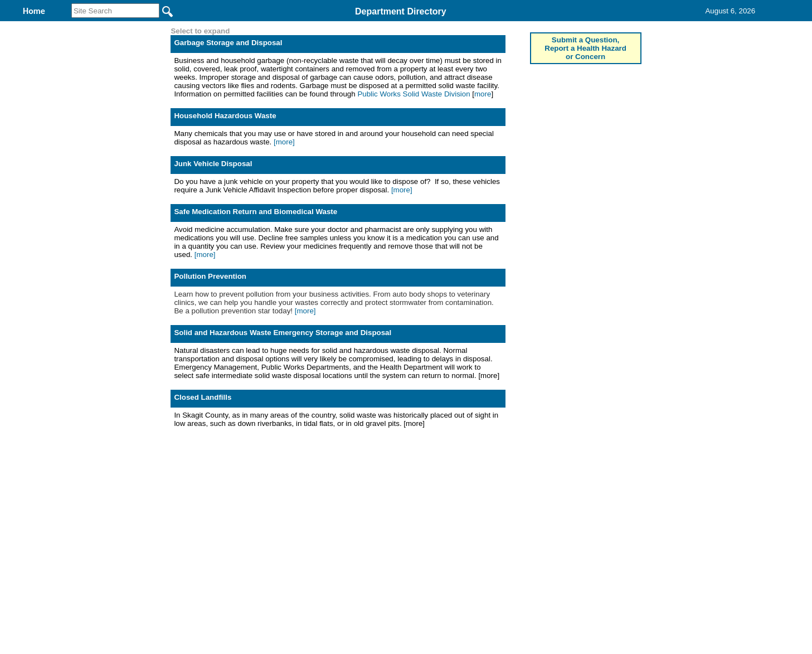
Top (220, 519)
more (483, 166)
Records (487, 27)
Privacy (401, 519)
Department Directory (401, 11)
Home (298, 519)
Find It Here (413, 27)
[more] (284, 214)
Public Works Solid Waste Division (414, 166)
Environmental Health (311, 27)
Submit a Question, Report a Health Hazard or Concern (585, 121)
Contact (552, 27)
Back (254, 519)
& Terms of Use (443, 519)
